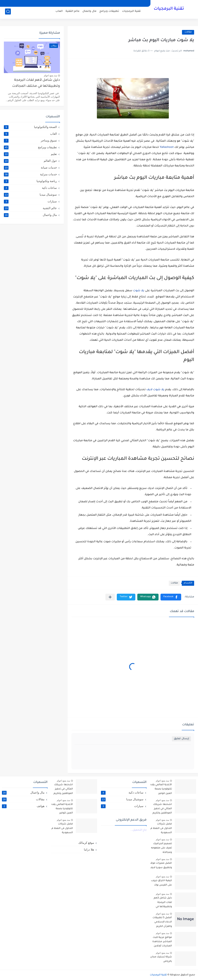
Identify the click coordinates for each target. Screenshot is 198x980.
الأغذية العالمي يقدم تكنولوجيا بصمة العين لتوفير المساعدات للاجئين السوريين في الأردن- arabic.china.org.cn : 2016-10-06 (160, 790)
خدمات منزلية (30, 174)
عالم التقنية (73, 13)
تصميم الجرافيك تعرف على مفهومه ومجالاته (161, 848)
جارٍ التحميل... (138, 830)
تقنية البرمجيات (169, 9)
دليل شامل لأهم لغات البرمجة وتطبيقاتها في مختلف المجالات (36, 83)
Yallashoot (167, 147)
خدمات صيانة (30, 168)
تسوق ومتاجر (30, 140)
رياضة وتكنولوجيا (30, 181)
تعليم (30, 154)
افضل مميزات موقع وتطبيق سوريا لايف (160, 865)
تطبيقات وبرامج (109, 13)
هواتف (23, 806)
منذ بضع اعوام (50, 76)
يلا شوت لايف (155, 390)
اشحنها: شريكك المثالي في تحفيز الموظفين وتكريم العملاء (162, 809)
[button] (171, 597)
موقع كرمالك (86, 843)
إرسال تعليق (181, 739)
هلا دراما (89, 849)
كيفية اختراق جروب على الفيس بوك (161, 883)
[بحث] (8, 13)
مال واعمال (89, 13)
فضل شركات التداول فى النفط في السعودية (160, 828)
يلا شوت (139, 291)
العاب (59, 13)
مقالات (188, 32)
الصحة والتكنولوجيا (30, 127)
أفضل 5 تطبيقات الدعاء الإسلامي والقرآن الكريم (162, 922)
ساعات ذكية (30, 188)
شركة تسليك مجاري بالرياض (160, 959)
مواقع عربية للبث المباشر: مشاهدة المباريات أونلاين (162, 942)
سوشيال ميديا (30, 195)
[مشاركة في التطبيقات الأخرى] (110, 597)
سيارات (30, 201)
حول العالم (30, 161)
